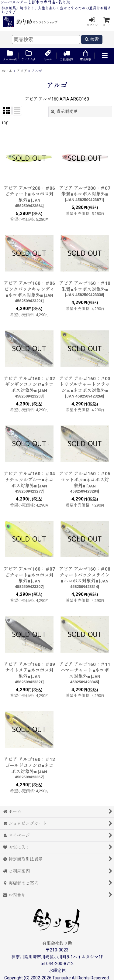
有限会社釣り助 (57, 943)
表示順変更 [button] (64, 111)
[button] (104, 56)
